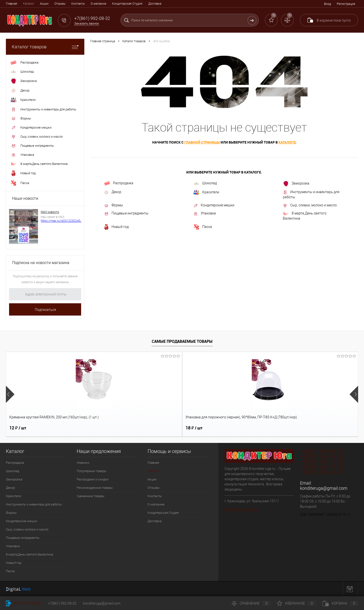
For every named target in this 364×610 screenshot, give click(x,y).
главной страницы (202, 142)
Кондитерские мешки (214, 205)
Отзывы (60, 4)
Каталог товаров (45, 47)
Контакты (78, 4)
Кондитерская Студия (127, 4)
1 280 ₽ (197, 428)
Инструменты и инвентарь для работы (311, 194)
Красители (206, 192)
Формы (114, 205)
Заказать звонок (87, 23)
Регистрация (346, 4)
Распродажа (119, 183)
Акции (44, 4)
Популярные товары (92, 471)
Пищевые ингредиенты (126, 213)
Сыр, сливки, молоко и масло (310, 205)
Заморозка (296, 184)
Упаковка (205, 213)
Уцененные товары (91, 496)
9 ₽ (281, 428)
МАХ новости (50, 212)
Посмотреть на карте (241, 509)
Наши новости (25, 198)
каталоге (287, 142)
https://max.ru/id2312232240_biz (63, 221)
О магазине (98, 4)
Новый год (116, 227)
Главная (12, 4)
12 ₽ (18, 428)
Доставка (155, 4)
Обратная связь (24, 603)
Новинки (83, 463)
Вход (327, 4)
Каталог (29, 4)
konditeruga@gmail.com (324, 488)
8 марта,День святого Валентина (305, 216)
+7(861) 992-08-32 (62, 603)
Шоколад (205, 183)
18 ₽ (106, 428)
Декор (113, 192)
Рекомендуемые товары (95, 488)
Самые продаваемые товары (182, 341)
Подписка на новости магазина (41, 263)
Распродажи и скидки (93, 479)
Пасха (203, 227)
